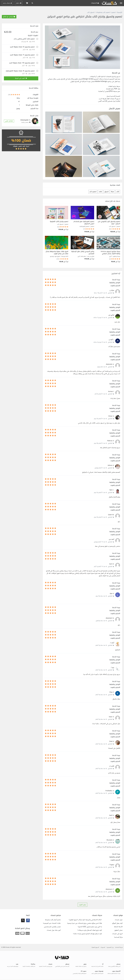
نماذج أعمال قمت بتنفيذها (53, 920)
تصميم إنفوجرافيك (84, 226)
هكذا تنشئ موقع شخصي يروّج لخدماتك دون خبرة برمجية (85, 923)
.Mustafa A (110, 840)
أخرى (110, 256)
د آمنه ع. (111, 340)
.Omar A (111, 416)
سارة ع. (112, 290)
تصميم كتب (93, 192)
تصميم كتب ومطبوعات (103, 12)
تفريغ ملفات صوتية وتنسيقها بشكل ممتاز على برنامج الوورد (57, 253)
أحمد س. (111, 539)
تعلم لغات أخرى (82, 256)
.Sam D (112, 564)
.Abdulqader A (26, 120)
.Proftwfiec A (110, 791)
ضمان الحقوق (118, 930)
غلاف (100, 192)
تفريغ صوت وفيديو (55, 256)
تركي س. (111, 315)
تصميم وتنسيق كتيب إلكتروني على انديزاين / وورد (109, 223)
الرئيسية (120, 12)
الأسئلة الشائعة (118, 927)
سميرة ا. (111, 865)
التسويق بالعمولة (95, 947)
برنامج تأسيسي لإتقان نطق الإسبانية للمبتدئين (83, 253)
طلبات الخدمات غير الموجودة (52, 923)
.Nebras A (111, 441)
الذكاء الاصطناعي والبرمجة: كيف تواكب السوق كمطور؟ (85, 920)
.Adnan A (111, 465)
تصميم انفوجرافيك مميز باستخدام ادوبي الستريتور (84, 223)
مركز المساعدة (118, 937)
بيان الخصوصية (110, 947)
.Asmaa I (111, 391)
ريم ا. (112, 667)
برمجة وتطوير (117, 256)
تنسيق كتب (91, 12)
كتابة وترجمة (65, 256)
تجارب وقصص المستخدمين (52, 927)
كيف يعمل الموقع (117, 923)
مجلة (112, 192)
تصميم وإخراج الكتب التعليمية (59, 222)
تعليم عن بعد (91, 256)
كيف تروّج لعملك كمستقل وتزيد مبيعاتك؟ (90, 930)
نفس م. (112, 766)
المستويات (103, 947)
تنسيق (106, 192)
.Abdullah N (110, 618)
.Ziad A (112, 741)
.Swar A (111, 717)
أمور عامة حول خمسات (54, 930)
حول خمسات (119, 920)
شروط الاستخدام (119, 947)
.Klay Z (112, 692)
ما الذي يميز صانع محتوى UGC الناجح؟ (90, 927)
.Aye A (112, 593)
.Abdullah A (110, 364)
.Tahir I (112, 490)
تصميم (114, 12)
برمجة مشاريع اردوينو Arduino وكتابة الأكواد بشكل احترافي (110, 253)
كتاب (118, 192)
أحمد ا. (112, 643)
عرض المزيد (82, 905)
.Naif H (112, 815)
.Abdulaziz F (110, 889)
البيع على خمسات (117, 934)
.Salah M (111, 515)
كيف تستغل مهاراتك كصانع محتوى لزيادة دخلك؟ (87, 934)
